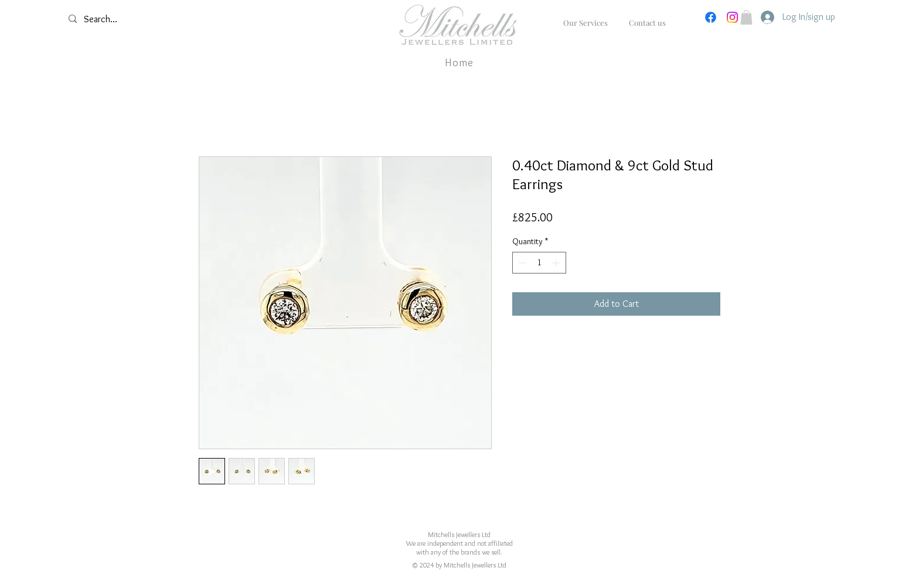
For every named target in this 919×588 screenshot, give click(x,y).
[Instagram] (732, 17)
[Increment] (557, 263)
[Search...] (130, 19)
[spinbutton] (539, 263)
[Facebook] (711, 17)
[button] (746, 17)
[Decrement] (521, 263)
